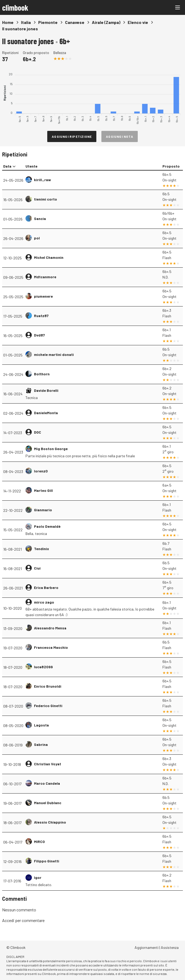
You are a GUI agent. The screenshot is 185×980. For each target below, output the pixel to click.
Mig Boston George (51, 449)
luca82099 (43, 667)
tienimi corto (46, 199)
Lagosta (41, 725)
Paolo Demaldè (47, 526)
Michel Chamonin (49, 257)
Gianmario (43, 510)
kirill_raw (42, 180)
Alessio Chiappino (50, 822)
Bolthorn (42, 374)
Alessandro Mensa (50, 628)
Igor (38, 877)
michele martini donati (54, 354)
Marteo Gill (43, 490)
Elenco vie (138, 22)
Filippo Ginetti (47, 861)
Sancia (40, 219)
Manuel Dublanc (48, 803)
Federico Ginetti (48, 706)
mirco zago (44, 602)
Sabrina (41, 744)
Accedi (8, 920)
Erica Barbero (46, 587)
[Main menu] (178, 7)
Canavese (75, 22)
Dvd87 (39, 335)
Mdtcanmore (45, 277)
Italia (26, 22)
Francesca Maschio (51, 647)
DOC (38, 432)
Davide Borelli (46, 390)
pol (37, 238)
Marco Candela (47, 783)
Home (8, 22)
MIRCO (39, 842)
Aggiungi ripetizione (72, 136)
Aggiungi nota (120, 136)
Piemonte (48, 22)
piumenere (43, 296)
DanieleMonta (46, 413)
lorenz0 (41, 471)
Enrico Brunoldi (48, 686)
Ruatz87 (41, 316)
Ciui (37, 568)
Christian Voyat (48, 764)
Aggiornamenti (147, 947)
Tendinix (42, 549)
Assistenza (170, 947)
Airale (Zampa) (106, 22)
